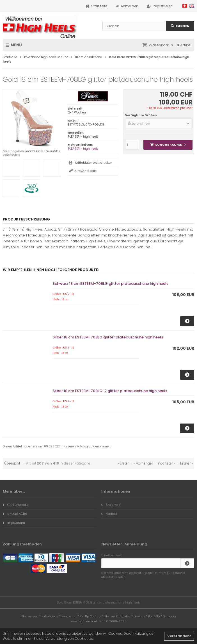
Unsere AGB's (15, 514)
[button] (159, 123)
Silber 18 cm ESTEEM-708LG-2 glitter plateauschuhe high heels (110, 391)
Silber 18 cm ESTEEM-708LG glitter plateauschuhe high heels (108, 337)
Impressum (14, 523)
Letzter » (186, 463)
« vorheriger (143, 463)
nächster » (167, 463)
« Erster (123, 463)
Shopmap (111, 505)
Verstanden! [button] (179, 636)
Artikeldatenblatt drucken (94, 163)
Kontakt (109, 514)
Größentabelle (86, 171)
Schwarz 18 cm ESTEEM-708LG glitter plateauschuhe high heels (110, 284)
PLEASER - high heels (83, 149)
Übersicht (12, 463)
